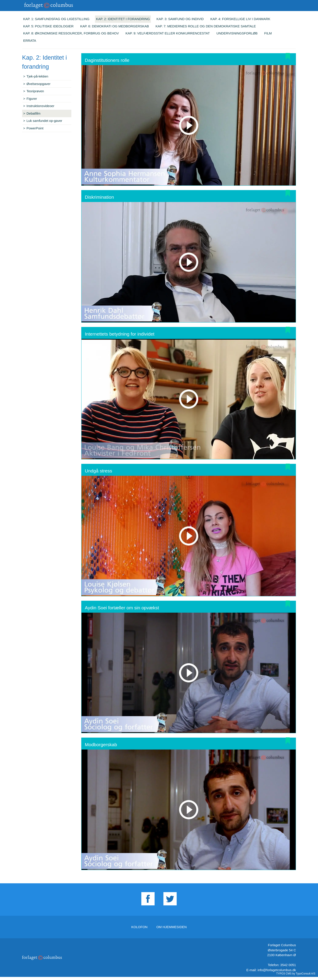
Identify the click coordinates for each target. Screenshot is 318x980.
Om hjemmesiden (172, 927)
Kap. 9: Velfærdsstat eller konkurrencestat (168, 33)
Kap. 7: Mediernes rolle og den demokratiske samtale (206, 26)
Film (268, 33)
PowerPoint (35, 128)
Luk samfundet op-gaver (44, 121)
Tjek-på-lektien (37, 76)
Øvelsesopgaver (38, 84)
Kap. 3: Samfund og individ (180, 19)
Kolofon (139, 927)
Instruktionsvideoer (40, 106)
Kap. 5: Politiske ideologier (48, 26)
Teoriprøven (35, 91)
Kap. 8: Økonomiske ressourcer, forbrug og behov (71, 33)
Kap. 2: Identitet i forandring (123, 19)
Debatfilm (33, 113)
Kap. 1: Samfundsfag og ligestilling (56, 19)
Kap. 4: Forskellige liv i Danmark (240, 19)
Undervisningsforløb (237, 33)
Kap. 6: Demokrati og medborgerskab (115, 26)
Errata (30, 41)
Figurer (32, 99)
